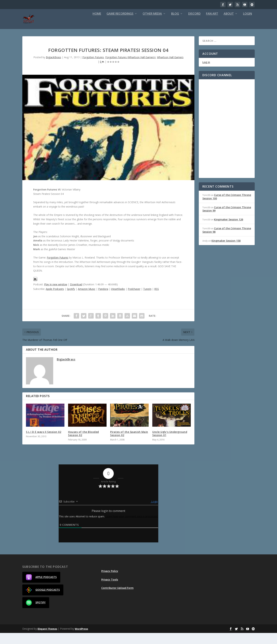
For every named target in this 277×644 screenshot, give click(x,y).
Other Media (152, 25)
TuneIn (147, 300)
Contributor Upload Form (117, 599)
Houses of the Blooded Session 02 (83, 445)
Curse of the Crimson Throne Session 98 (227, 241)
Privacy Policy (110, 582)
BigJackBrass (54, 68)
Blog (175, 25)
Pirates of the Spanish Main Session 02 (129, 445)
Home (97, 25)
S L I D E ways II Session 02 (44, 443)
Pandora (103, 300)
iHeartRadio (118, 300)
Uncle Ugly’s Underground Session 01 (170, 445)
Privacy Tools (110, 591)
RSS (157, 300)
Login (248, 25)
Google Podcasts (43, 601)
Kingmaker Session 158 (226, 252)
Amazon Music (87, 300)
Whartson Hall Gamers (170, 68)
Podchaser (134, 300)
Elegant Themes (47, 640)
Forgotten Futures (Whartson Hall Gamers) (130, 68)
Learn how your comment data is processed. (132, 527)
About (229, 25)
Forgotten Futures (93, 68)
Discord (194, 25)
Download (76, 295)
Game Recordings (120, 25)
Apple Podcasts (55, 300)
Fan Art (212, 25)
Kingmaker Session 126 (229, 230)
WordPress (81, 640)
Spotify (71, 300)
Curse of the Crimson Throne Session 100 (227, 208)
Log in (206, 73)
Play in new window (56, 295)
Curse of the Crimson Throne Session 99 (227, 220)
